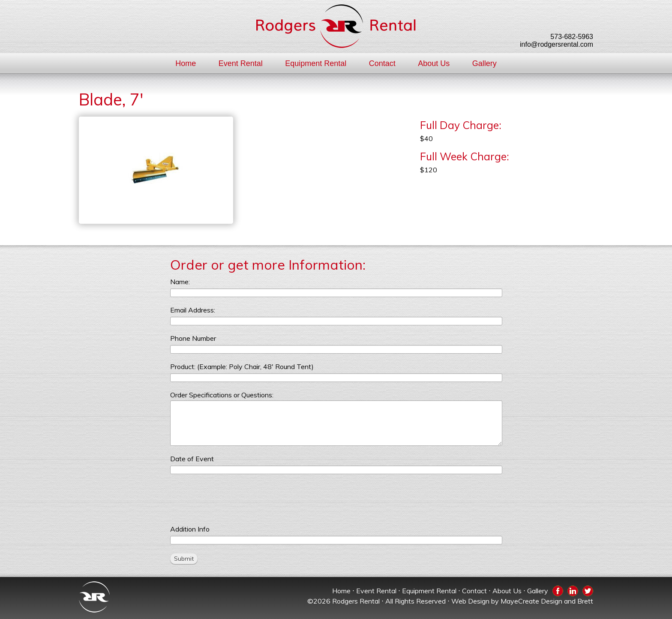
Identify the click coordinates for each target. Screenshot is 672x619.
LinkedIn (573, 590)
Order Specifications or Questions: (222, 395)
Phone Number (193, 338)
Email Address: (193, 310)
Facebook (558, 590)
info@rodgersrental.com (556, 44)
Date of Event (192, 459)
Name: (180, 282)
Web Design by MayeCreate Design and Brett (522, 601)
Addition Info (190, 529)
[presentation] (235, 499)
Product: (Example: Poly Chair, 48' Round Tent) (242, 367)
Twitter (588, 590)
